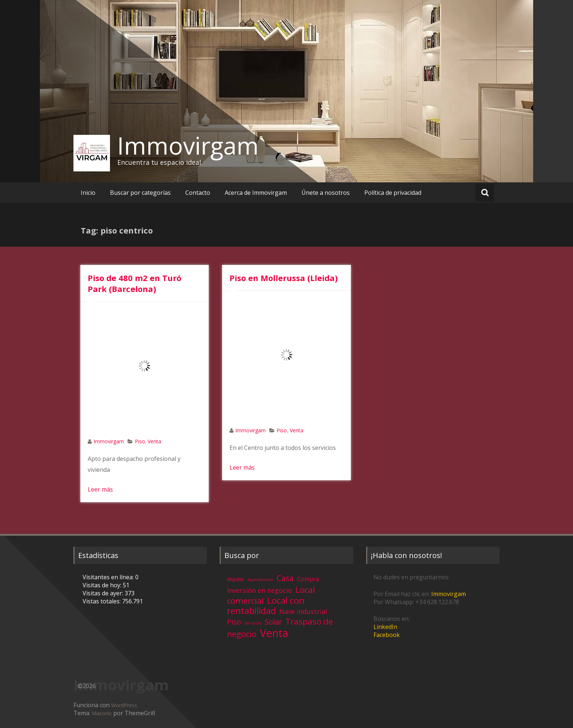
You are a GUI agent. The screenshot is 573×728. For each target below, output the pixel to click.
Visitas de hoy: (103, 585)
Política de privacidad (393, 193)
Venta (154, 441)
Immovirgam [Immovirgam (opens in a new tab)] (449, 594)
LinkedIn (385, 627)
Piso (140, 441)
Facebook (387, 635)
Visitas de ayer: (104, 593)
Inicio (88, 193)
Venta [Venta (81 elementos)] (274, 633)
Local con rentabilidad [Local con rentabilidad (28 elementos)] (266, 605)
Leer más (100, 489)
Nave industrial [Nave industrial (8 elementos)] (303, 611)
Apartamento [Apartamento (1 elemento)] (260, 580)
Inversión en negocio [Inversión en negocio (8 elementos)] (259, 590)
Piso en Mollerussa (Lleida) (284, 278)
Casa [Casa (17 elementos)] (285, 578)
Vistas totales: (102, 601)
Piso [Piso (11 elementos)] (234, 622)
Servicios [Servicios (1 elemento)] (253, 623)
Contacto (198, 193)
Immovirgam (188, 145)
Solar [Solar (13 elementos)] (273, 622)
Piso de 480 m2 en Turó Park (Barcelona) (134, 283)
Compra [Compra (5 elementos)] (308, 579)
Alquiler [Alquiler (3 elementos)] (236, 579)
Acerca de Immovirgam (256, 193)
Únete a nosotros (326, 193)
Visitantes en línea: (109, 577)
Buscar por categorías (140, 193)
